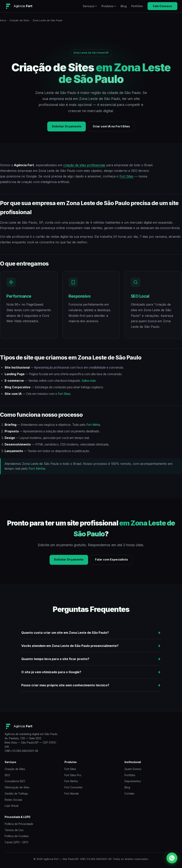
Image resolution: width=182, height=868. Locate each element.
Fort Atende (72, 795)
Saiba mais (89, 381)
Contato (130, 795)
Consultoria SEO (15, 782)
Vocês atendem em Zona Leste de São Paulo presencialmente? (70, 647)
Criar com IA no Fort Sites (113, 127)
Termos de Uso (14, 831)
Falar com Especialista (113, 561)
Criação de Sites (19, 20)
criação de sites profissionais (84, 166)
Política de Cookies (17, 837)
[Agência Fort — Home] (18, 6)
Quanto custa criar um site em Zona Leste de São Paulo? (65, 634)
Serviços (89, 6)
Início (3, 20)
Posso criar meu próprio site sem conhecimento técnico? (65, 686)
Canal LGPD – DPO (16, 843)
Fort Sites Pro (73, 776)
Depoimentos (133, 782)
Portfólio (137, 6)
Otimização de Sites (17, 789)
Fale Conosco (162, 6)
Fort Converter (74, 789)
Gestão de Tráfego (16, 795)
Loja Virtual (12, 807)
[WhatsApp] (172, 858)
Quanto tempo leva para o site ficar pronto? (55, 660)
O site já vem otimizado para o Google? (51, 673)
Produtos (108, 6)
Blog (124, 6)
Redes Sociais (13, 801)
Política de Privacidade (19, 825)
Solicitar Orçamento (65, 127)
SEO (7, 776)
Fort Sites (126, 177)
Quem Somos (133, 770)
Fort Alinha (93, 425)
